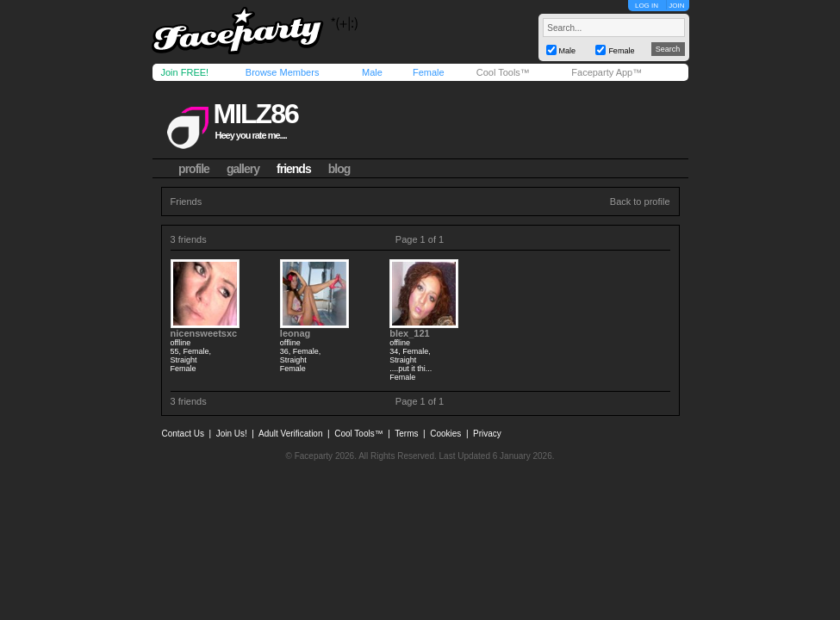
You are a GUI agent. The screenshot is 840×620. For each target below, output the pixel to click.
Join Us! (232, 434)
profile (194, 169)
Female (429, 72)
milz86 (255, 114)
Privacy (487, 434)
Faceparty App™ (607, 72)
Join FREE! (185, 72)
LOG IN (647, 6)
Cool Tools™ (503, 72)
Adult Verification (291, 434)
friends (294, 169)
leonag (295, 333)
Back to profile (640, 201)
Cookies (445, 434)
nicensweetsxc (204, 333)
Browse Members (283, 72)
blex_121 (409, 333)
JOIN (676, 6)
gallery (243, 169)
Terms (406, 434)
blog (339, 169)
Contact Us (183, 434)
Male (372, 72)
